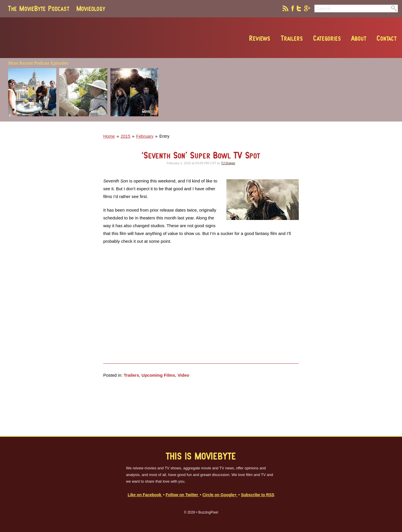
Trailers (292, 38)
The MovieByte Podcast (39, 8)
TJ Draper (228, 163)
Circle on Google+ (220, 495)
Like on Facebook (145, 495)
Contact (387, 38)
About (359, 38)
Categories (327, 38)
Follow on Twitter (182, 495)
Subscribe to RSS (258, 495)
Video (184, 375)
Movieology (91, 8)
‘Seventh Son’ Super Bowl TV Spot (201, 155)
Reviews (260, 38)
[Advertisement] (315, 120)
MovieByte (74, 38)
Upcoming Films (158, 375)
